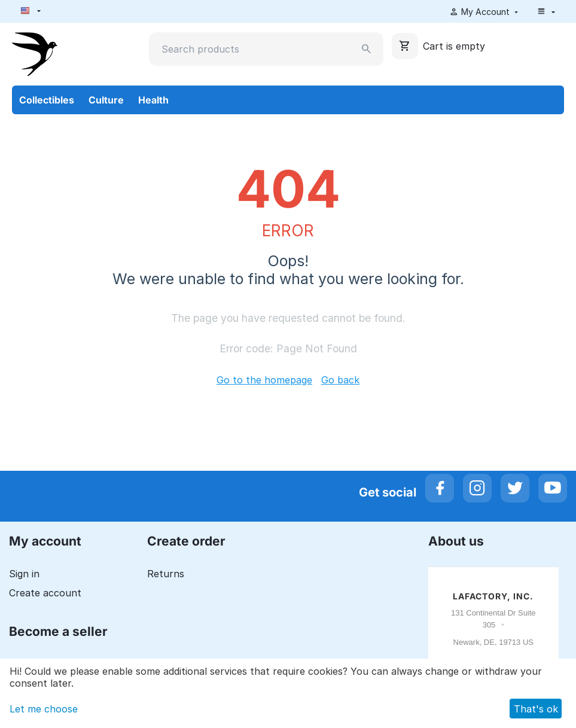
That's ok (536, 709)
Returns (166, 574)
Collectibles (47, 100)
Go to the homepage (264, 380)
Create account (45, 593)
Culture (106, 100)
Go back (340, 380)
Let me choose (44, 709)
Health (153, 100)
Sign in (24, 574)
